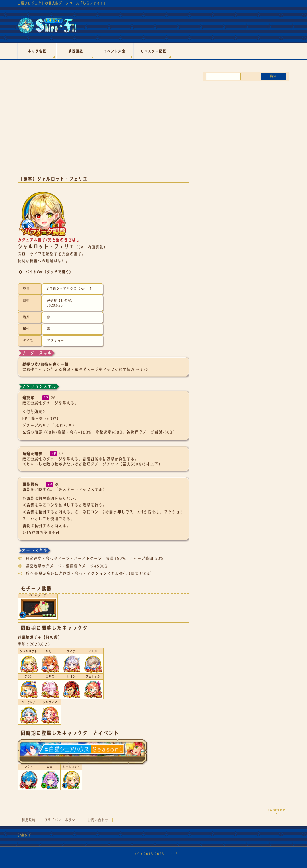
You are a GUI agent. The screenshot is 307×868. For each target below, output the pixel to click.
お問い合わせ (98, 820)
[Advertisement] (103, 126)
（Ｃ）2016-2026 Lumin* (155, 854)
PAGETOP (276, 810)
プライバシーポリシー (61, 820)
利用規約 (28, 820)
